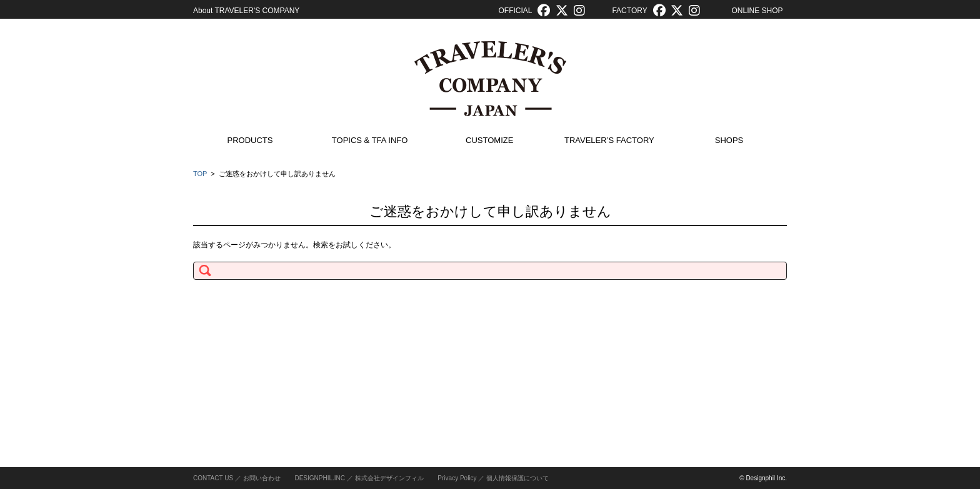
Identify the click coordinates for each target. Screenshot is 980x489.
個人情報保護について (517, 478)
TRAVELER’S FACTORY (609, 140)
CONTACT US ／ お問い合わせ (237, 478)
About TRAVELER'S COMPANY (246, 11)
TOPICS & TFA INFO (370, 140)
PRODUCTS (250, 140)
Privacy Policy (457, 478)
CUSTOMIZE (489, 140)
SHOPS (729, 140)
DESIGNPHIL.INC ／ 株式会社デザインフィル (359, 478)
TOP (200, 174)
